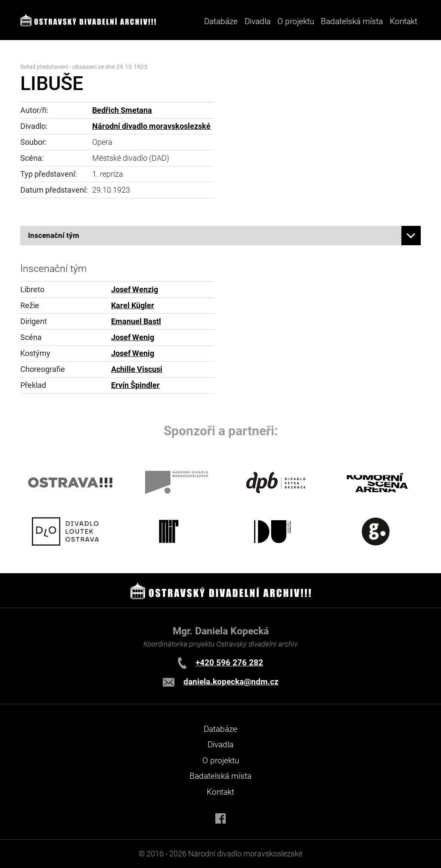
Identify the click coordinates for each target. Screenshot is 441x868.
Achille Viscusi (137, 369)
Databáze (221, 21)
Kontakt (404, 21)
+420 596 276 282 (229, 663)
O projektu (296, 21)
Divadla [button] (258, 21)
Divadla (220, 745)
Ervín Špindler (135, 385)
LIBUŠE (52, 83)
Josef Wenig (133, 337)
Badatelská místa (352, 21)
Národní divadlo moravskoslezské (151, 126)
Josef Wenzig (135, 290)
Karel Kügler (133, 306)
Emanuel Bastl (136, 322)
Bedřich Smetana (122, 110)
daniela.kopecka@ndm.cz (231, 682)
